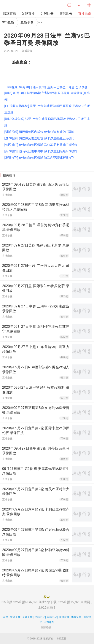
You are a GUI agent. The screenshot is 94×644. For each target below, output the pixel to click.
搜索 (69, 5)
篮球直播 (15, 617)
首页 (6, 617)
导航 (89, 5)
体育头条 (76, 617)
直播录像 (27, 22)
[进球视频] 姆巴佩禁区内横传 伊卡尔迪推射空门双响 (39, 132)
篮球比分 (52, 617)
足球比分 (40, 617)
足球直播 (27, 617)
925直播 (8, 22)
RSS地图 (49, 622)
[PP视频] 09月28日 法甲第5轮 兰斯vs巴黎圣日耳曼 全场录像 (47, 87)
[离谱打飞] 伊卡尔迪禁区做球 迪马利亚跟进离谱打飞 (39, 158)
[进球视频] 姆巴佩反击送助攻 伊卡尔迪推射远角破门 (39, 138)
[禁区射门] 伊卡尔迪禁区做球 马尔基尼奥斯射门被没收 (41, 145)
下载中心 (79, 5)
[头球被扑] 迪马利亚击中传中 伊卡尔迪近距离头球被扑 (41, 151)
